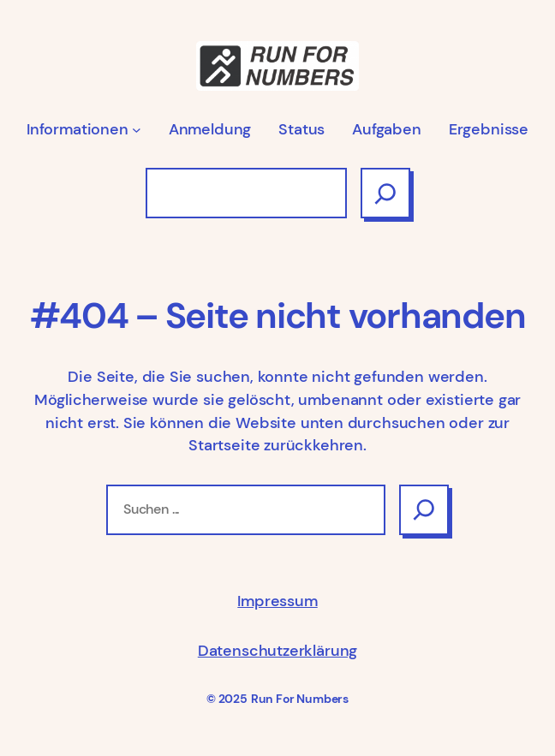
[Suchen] (385, 193)
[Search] (424, 510)
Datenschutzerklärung (277, 651)
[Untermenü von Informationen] (137, 130)
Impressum (277, 601)
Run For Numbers (300, 699)
